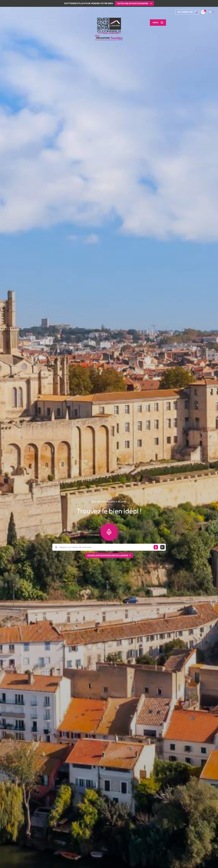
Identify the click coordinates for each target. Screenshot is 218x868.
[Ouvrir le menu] (158, 23)
